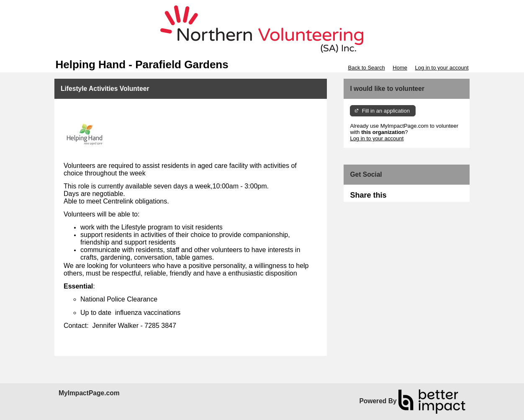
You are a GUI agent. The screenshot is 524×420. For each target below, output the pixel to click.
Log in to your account (442, 68)
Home (400, 68)
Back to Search (366, 68)
